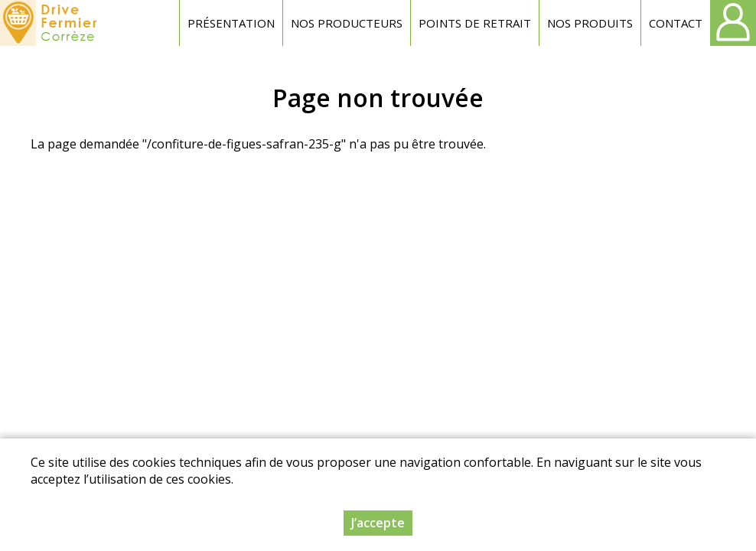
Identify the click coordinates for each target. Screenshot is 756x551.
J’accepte (378, 523)
